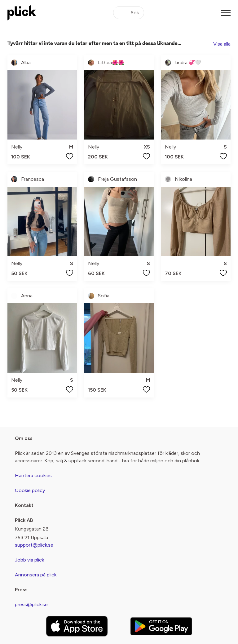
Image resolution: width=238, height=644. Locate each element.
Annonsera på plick (36, 575)
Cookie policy (30, 490)
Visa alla (222, 44)
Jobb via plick (29, 560)
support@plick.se (34, 545)
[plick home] (22, 13)
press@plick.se (31, 604)
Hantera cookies (33, 475)
